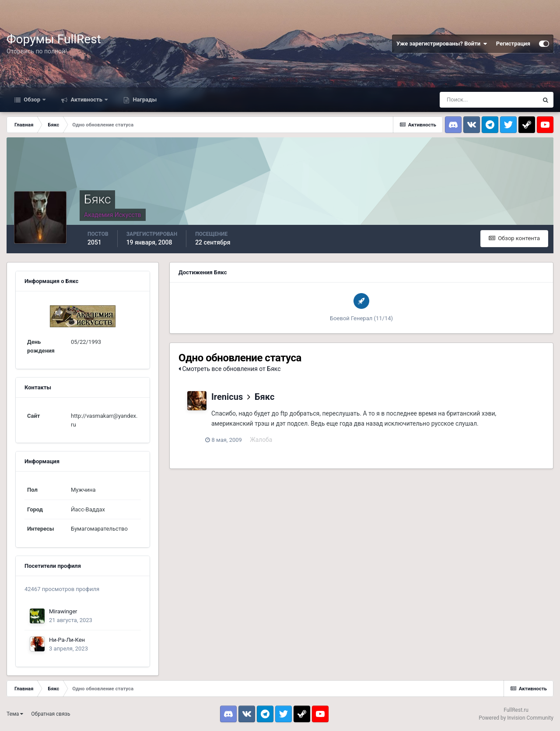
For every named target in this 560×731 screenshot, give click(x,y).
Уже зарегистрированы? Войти (442, 44)
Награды (144, 100)
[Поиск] (489, 100)
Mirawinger (63, 611)
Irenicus (227, 397)
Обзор (32, 100)
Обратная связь (51, 714)
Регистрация (513, 44)
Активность (86, 100)
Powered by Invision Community (516, 718)
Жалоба (267, 440)
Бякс (264, 397)
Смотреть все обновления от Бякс (230, 369)
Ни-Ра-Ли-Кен (67, 640)
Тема (15, 714)
